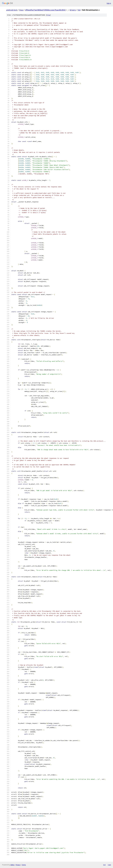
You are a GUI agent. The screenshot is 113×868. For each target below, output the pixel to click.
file (48, 15)
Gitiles (12, 865)
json (109, 865)
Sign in (109, 3)
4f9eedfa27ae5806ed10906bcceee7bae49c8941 (45, 10)
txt (104, 865)
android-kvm (12, 10)
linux (21, 10)
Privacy (18, 865)
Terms (24, 865)
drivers (73, 10)
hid (79, 10)
